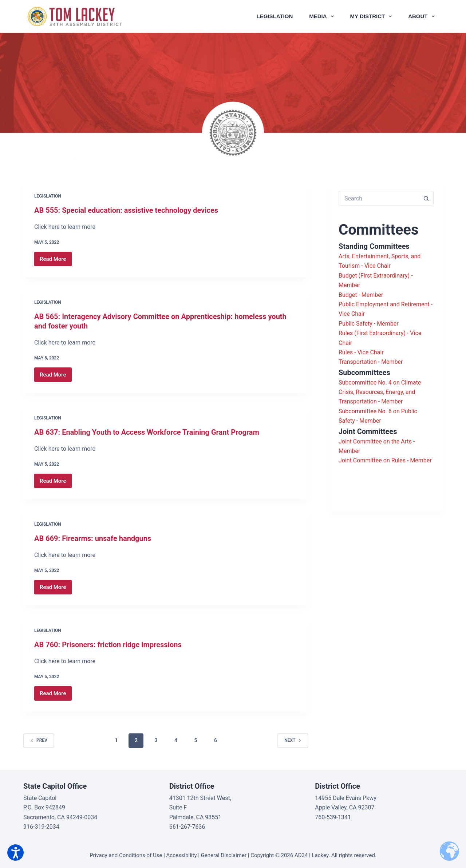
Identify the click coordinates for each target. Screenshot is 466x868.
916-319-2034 (41, 827)
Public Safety (356, 324)
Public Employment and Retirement (384, 304)
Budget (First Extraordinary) (374, 276)
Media (323, 16)
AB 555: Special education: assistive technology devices (126, 210)
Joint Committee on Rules (372, 460)
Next (293, 740)
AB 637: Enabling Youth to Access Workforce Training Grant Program (147, 432)
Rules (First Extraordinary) (372, 333)
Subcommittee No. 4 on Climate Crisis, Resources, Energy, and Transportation (380, 392)
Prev (39, 740)
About (423, 16)
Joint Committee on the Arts (375, 441)
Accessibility (182, 855)
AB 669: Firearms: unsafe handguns (93, 538)
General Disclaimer (224, 855)
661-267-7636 (187, 827)
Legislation (275, 16)
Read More (56, 261)
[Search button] (426, 198)
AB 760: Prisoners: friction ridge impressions (108, 645)
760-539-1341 (333, 817)
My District (373, 16)
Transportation (358, 362)
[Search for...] (379, 198)
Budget (348, 295)
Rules (346, 352)
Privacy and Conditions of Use (126, 855)
